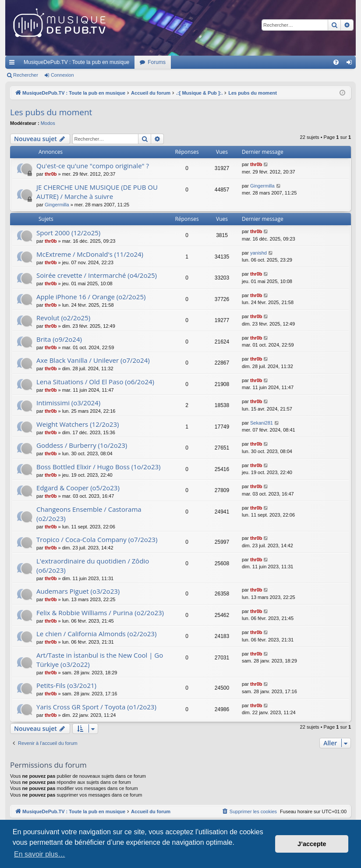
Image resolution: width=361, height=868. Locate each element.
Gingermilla (57, 205)
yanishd (258, 253)
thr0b (51, 174)
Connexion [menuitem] (351, 64)
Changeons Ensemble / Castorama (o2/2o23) (89, 514)
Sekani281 (262, 423)
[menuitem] (336, 62)
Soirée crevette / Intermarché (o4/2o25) (97, 275)
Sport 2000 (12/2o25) (68, 233)
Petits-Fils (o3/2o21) (66, 685)
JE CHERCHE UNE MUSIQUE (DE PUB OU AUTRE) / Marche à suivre (97, 192)
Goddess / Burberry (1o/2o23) (82, 445)
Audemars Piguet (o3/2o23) (78, 591)
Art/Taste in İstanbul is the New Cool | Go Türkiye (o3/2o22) (100, 660)
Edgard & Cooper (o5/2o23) (78, 488)
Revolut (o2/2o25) (63, 318)
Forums (157, 62)
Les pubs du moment (51, 112)
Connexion (62, 75)
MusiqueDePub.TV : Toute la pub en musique (76, 62)
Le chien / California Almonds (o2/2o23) (96, 634)
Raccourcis (14, 64)
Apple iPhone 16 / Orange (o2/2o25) (91, 297)
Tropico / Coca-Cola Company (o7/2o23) (97, 539)
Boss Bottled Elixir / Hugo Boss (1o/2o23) (99, 467)
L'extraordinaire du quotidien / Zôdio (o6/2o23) (93, 565)
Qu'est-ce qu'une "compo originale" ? (93, 166)
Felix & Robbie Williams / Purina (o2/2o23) (100, 613)
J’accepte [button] (312, 844)
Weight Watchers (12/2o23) (78, 424)
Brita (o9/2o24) (59, 339)
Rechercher (26, 75)
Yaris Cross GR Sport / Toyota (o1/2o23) (96, 707)
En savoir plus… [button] (40, 854)
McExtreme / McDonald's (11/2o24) (90, 254)
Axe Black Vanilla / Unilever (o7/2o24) (93, 360)
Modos (48, 123)
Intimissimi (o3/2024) (68, 403)
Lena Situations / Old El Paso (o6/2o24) (95, 382)
